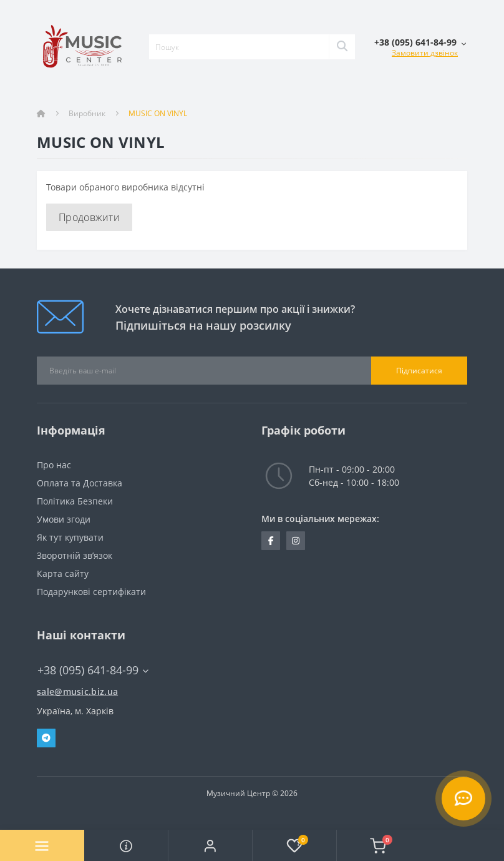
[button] (210, 845)
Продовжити (89, 217)
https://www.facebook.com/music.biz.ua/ (271, 541)
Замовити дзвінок (425, 53)
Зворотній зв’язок (75, 555)
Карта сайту (63, 573)
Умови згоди (64, 519)
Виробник (87, 113)
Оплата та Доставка (80, 483)
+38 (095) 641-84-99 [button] (93, 670)
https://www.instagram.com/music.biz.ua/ (296, 541)
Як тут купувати (70, 537)
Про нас (54, 465)
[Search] (342, 47)
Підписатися (419, 371)
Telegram (46, 738)
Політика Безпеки (75, 501)
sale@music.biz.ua (77, 691)
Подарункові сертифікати (91, 592)
